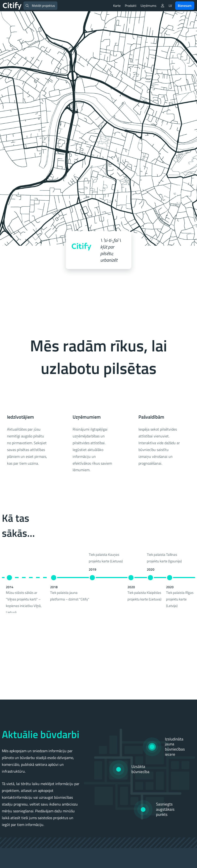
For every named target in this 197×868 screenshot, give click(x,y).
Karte (117, 6)
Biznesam (185, 6)
